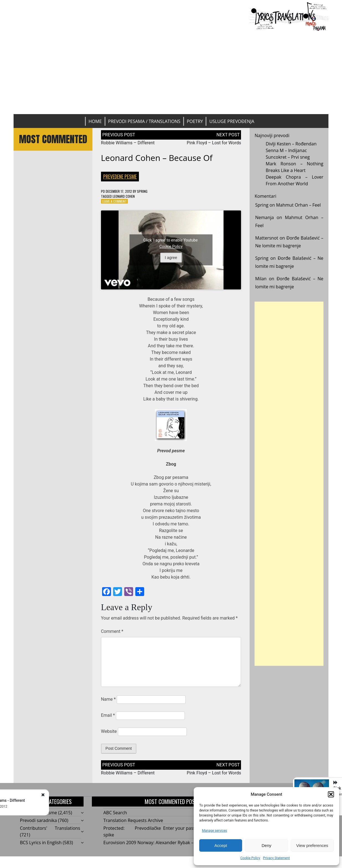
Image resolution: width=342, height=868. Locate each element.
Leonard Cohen (124, 196)
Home (95, 121)
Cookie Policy (250, 858)
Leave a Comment (115, 201)
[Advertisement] (171, 73)
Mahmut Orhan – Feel (299, 205)
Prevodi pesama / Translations (144, 121)
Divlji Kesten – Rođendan (291, 144)
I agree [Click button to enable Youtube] (171, 258)
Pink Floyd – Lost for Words (214, 143)
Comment (112, 631)
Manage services (215, 831)
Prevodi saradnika (38, 820)
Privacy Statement (276, 858)
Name (108, 699)
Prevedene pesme (120, 176)
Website (109, 731)
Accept (221, 845)
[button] (331, 794)
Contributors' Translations (50, 828)
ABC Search (115, 813)
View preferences (312, 845)
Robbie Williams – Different (128, 143)
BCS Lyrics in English (41, 843)
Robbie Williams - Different (65, 800)
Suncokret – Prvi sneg (288, 157)
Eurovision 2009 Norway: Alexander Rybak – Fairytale (158, 843)
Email (108, 715)
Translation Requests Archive (133, 820)
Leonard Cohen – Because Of (157, 158)
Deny (266, 845)
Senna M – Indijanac (286, 150)
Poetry (195, 121)
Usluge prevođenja (232, 121)
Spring (142, 191)
